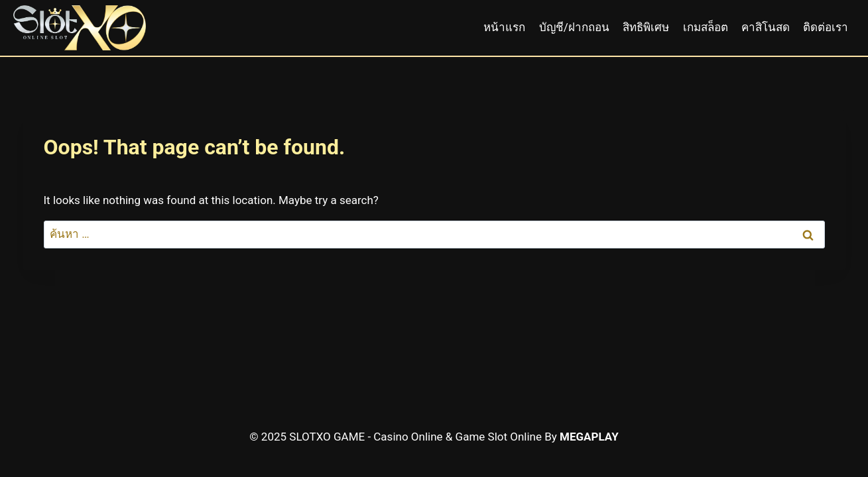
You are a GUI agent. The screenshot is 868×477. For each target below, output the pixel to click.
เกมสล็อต (706, 27)
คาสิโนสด (766, 27)
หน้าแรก (504, 27)
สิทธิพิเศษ (646, 27)
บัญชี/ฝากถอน (574, 27)
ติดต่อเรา (826, 27)
